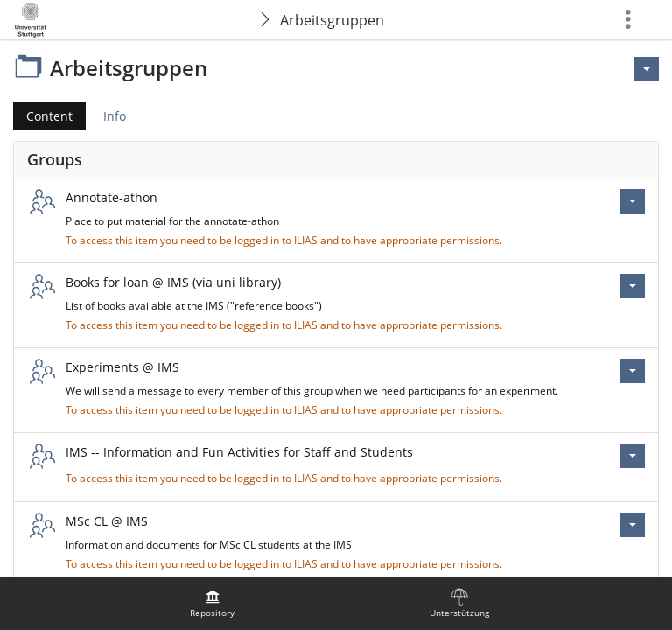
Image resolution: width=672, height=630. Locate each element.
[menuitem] (213, 604)
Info (115, 116)
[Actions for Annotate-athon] (633, 201)
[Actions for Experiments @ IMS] (633, 371)
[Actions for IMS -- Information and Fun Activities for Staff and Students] (633, 456)
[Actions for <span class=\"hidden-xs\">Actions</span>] (647, 69)
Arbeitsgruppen (332, 20)
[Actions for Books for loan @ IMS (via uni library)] (633, 286)
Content (43, 116)
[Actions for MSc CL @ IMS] (633, 525)
